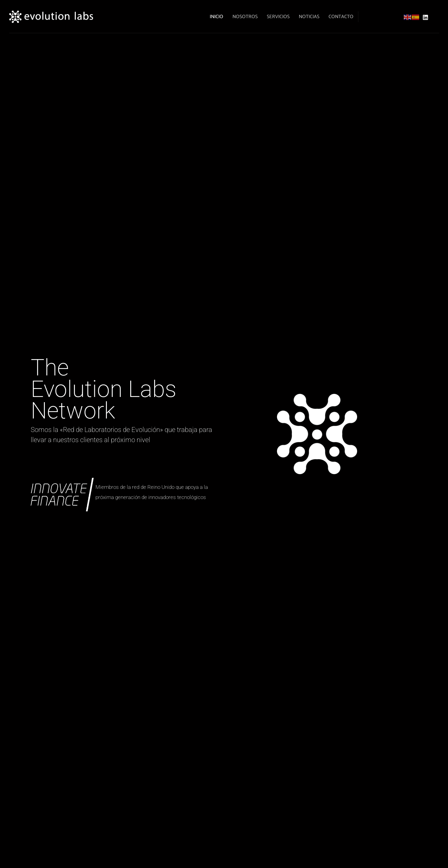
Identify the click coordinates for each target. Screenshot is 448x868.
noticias (309, 17)
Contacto (341, 17)
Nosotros (245, 17)
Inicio (216, 17)
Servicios (278, 17)
